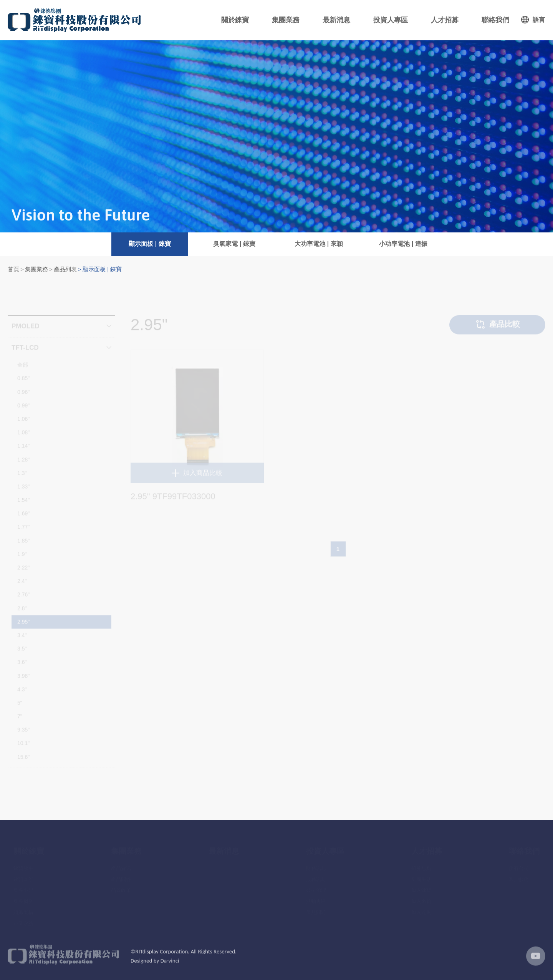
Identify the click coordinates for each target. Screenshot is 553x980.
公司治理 (316, 887)
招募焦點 (421, 865)
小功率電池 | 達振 (403, 244)
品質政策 (121, 887)
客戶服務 (519, 876)
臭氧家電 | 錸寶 (234, 244)
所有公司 (519, 865)
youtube (536, 961)
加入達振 (421, 909)
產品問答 (121, 876)
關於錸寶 (235, 20)
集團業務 (286, 20)
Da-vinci (170, 966)
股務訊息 (316, 876)
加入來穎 (421, 898)
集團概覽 (23, 898)
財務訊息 (316, 865)
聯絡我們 (495, 20)
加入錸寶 (421, 887)
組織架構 (23, 909)
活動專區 (316, 898)
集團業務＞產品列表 (51, 269)
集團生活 (421, 876)
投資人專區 (391, 20)
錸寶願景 (23, 876)
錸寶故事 (23, 865)
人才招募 (445, 20)
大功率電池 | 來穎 (319, 244)
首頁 (13, 269)
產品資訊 (121, 865)
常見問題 (316, 909)
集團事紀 (23, 887)
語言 (539, 20)
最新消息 (336, 20)
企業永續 (23, 920)
